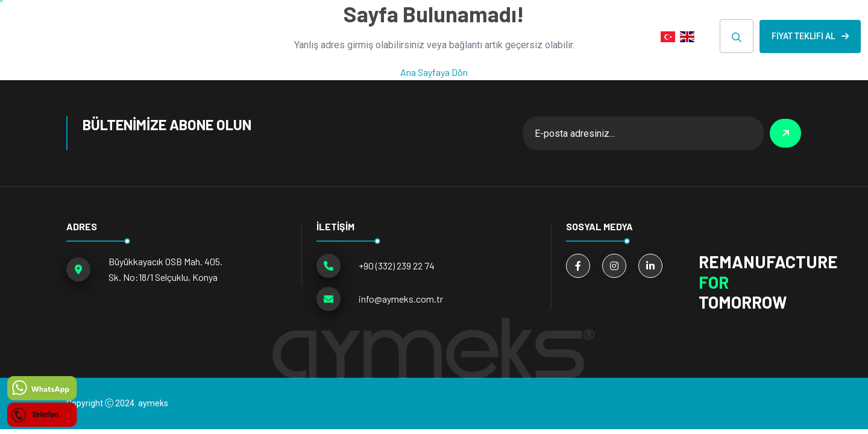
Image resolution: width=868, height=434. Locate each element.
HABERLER (475, 36)
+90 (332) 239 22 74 (397, 266)
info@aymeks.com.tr (401, 299)
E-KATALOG (549, 36)
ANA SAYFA (218, 36)
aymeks (153, 403)
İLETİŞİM (619, 36)
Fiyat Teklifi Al (810, 36)
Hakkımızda (399, 36)
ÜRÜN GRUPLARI (302, 36)
